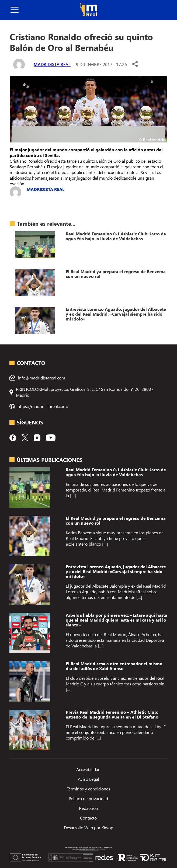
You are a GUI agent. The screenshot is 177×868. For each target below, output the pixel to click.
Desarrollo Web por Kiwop (88, 827)
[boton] (15, 10)
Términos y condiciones (88, 789)
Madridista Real (52, 64)
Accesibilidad (88, 769)
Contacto (88, 818)
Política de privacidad (88, 798)
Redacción (88, 808)
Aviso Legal (88, 779)
